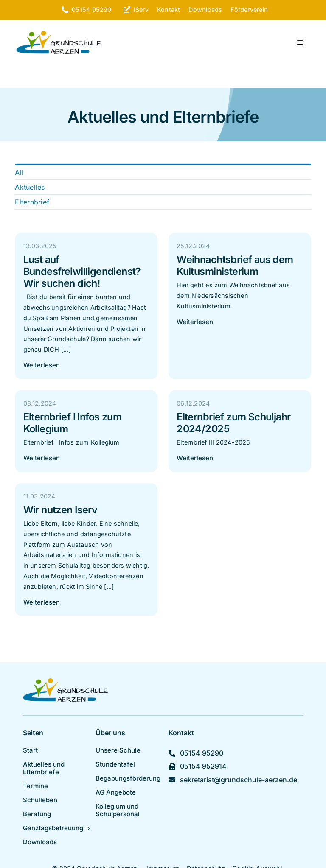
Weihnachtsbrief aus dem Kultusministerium (235, 265)
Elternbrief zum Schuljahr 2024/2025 (233, 423)
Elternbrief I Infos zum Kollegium (73, 423)
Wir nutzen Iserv (60, 510)
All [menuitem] (19, 172)
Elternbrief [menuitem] (32, 202)
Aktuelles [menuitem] (30, 187)
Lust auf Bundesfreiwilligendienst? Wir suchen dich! (82, 271)
